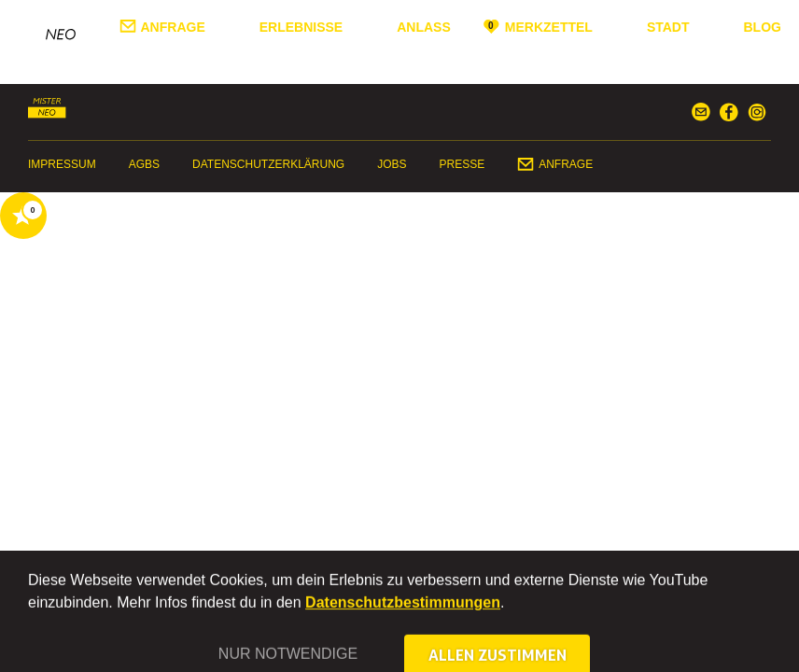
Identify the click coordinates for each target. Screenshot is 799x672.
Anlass (424, 27)
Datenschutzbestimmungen (403, 619)
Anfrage (173, 27)
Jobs (392, 164)
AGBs (144, 164)
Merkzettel (549, 27)
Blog (763, 27)
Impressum (62, 164)
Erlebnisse (301, 27)
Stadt (668, 27)
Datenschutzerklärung (268, 164)
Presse (463, 164)
